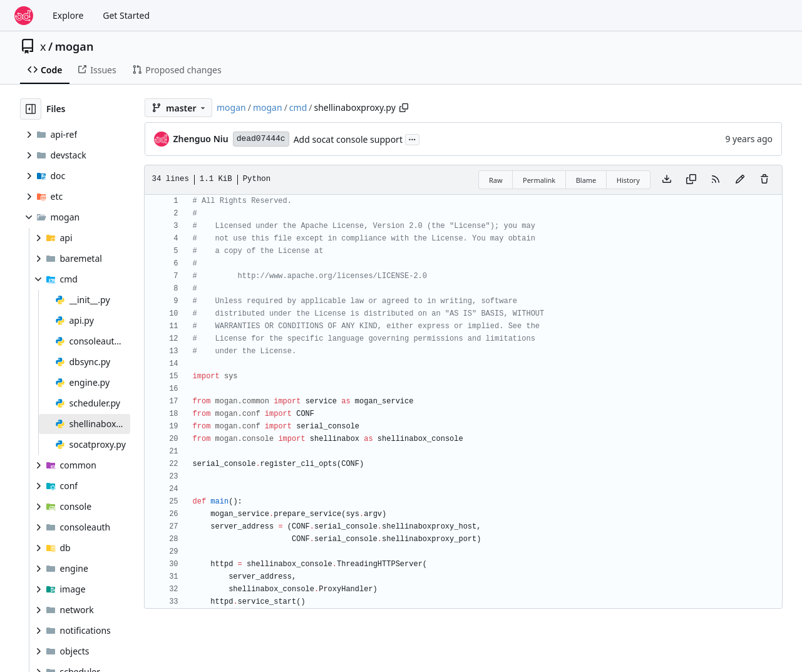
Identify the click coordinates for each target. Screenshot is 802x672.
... (413, 138)
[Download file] (667, 180)
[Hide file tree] (31, 109)
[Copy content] (691, 180)
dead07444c (261, 139)
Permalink (539, 180)
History (628, 180)
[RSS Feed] (716, 180)
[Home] (24, 16)
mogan (75, 46)
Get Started (126, 15)
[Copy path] (404, 108)
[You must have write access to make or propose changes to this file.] (764, 180)
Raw (496, 180)
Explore (68, 15)
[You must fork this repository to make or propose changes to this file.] (740, 180)
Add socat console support (348, 139)
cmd (298, 107)
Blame (586, 180)
